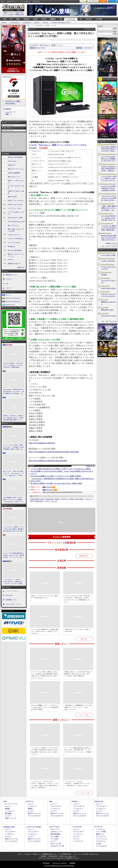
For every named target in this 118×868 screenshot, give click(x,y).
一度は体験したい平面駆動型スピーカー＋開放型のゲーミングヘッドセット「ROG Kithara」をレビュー (78, 707)
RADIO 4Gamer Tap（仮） (15, 204)
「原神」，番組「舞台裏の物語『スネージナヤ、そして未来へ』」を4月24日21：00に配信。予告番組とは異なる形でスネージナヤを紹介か (109, 208)
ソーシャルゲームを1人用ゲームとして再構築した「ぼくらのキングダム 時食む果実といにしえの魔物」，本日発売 (109, 159)
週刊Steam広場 (12, 197)
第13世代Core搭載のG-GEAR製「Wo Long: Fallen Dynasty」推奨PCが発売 (56, 483)
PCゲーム (8, 295)
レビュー (4, 22)
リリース (47, 501)
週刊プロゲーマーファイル (16, 169)
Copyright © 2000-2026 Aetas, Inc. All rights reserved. (59, 866)
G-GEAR (14, 93)
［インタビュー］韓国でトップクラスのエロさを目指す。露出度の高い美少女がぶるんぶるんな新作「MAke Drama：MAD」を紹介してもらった (13, 529)
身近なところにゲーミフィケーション (16, 255)
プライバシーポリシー (13, 591)
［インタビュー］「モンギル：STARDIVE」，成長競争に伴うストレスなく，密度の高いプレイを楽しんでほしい (77, 783)
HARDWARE (49, 499)
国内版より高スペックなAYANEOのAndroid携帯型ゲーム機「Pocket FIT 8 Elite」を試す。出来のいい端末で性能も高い (77, 674)
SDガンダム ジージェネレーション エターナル (108, 295)
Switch (35, 19)
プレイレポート (56, 806)
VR (61, 19)
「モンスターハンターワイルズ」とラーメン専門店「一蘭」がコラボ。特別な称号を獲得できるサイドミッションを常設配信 (109, 198)
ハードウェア (71, 19)
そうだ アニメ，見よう (15, 208)
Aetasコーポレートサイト (13, 604)
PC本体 (57, 499)
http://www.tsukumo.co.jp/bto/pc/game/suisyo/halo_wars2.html (54, 452)
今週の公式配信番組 (14, 173)
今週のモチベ (12, 165)
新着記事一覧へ (84, 556)
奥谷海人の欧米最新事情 (15, 157)
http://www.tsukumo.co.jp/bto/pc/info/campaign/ (48, 461)
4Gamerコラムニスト (14, 235)
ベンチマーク (78, 841)
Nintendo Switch (10, 305)
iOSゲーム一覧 (56, 844)
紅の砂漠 (104, 275)
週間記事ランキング (12, 275)
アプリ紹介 (55, 839)
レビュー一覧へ (84, 715)
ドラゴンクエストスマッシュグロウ (109, 268)
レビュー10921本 (8, 15)
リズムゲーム (101, 841)
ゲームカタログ (102, 846)
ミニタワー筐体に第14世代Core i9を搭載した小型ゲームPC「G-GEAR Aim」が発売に (61, 469)
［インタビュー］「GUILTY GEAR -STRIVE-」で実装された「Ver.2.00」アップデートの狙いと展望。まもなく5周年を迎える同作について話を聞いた (14, 582)
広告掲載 (72, 863)
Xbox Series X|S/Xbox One (13, 298)
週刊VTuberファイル (14, 177)
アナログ (89, 19)
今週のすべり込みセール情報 (16, 192)
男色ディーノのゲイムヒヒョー (16, 182)
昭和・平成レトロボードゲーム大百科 (16, 230)
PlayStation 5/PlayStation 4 (13, 301)
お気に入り (93, 1)
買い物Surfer (11, 246)
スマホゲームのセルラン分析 (16, 187)
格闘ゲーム (100, 834)
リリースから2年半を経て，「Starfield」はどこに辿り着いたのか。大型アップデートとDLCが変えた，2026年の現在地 (109, 218)
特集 (7, 114)
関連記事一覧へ (91, 466)
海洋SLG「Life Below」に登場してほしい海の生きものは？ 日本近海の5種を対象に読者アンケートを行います (14, 418)
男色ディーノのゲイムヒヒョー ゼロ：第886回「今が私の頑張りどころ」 (45, 597)
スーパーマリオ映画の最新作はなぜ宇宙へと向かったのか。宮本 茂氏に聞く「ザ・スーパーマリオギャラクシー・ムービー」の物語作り (14, 555)
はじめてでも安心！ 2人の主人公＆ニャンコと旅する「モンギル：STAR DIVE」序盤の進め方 (13, 365)
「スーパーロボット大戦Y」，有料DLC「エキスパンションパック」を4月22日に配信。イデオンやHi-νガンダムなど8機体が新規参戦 (109, 178)
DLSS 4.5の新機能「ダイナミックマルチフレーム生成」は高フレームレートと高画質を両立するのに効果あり (45, 707)
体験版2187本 (20, 15)
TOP (5, 19)
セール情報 (55, 836)
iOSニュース (55, 829)
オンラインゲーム (11, 804)
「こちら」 (70, 856)
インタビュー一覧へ (84, 793)
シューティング (102, 839)
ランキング (112, 1)
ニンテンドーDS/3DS (34, 827)
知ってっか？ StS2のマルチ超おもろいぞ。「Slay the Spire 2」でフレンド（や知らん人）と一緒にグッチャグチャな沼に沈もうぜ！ (14, 473)
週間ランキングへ (112, 243)
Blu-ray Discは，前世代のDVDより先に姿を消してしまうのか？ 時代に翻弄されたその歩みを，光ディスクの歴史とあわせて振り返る (14, 392)
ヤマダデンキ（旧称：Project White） (72, 499)
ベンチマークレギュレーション (61, 22)
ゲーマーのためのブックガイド (16, 213)
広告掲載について (11, 600)
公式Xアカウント (12, 1)
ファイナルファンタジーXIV (109, 281)
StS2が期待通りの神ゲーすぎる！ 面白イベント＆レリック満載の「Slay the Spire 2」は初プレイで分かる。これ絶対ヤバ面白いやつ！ (14, 500)
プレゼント (9, 279)
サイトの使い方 (25, 1)
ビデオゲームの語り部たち (16, 239)
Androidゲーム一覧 (57, 846)
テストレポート (15, 22)
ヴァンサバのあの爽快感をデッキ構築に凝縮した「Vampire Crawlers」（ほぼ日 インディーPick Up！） (45, 631)
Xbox (18, 19)
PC (11, 19)
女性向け (53, 19)
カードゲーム (101, 836)
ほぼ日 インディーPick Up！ (16, 201)
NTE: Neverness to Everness (109, 317)
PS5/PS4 (26, 19)
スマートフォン (55, 827)
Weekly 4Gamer (12, 161)
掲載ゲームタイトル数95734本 (13, 13)
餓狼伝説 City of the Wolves (109, 303)
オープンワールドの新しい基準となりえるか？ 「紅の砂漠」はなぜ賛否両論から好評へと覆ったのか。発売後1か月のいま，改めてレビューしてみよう (14, 447)
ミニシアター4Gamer (14, 243)
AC (81, 19)
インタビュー (27, 22)
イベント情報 (101, 832)
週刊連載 (8, 813)
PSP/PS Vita (99, 801)
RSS (3, 1)
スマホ (44, 19)
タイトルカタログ (34, 816)
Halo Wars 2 (50, 490)
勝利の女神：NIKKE (107, 310)
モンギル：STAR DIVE (108, 261)
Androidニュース (56, 832)
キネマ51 (10, 260)
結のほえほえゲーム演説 (15, 218)
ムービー (37, 22)
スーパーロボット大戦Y (108, 255)
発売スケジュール (34, 813)
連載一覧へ (22, 267)
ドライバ (45, 22)
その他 (98, 844)
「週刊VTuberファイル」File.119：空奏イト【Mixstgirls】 (77, 630)
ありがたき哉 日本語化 (15, 250)
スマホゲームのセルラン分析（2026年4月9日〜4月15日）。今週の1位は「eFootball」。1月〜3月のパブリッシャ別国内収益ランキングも (78, 599)
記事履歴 (103, 1)
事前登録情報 (55, 834)
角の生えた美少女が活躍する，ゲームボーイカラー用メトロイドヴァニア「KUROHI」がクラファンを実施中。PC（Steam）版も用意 (109, 238)
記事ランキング (11, 818)
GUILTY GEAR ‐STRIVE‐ (109, 288)
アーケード (98, 827)
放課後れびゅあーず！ (15, 264)
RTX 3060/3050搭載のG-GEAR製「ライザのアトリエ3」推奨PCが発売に (56, 476)
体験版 (7, 809)
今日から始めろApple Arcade (16, 222)
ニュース (9, 112)
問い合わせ (36, 1)
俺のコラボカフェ (13, 225)
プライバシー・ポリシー (60, 863)
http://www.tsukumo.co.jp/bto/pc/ (42, 443)
